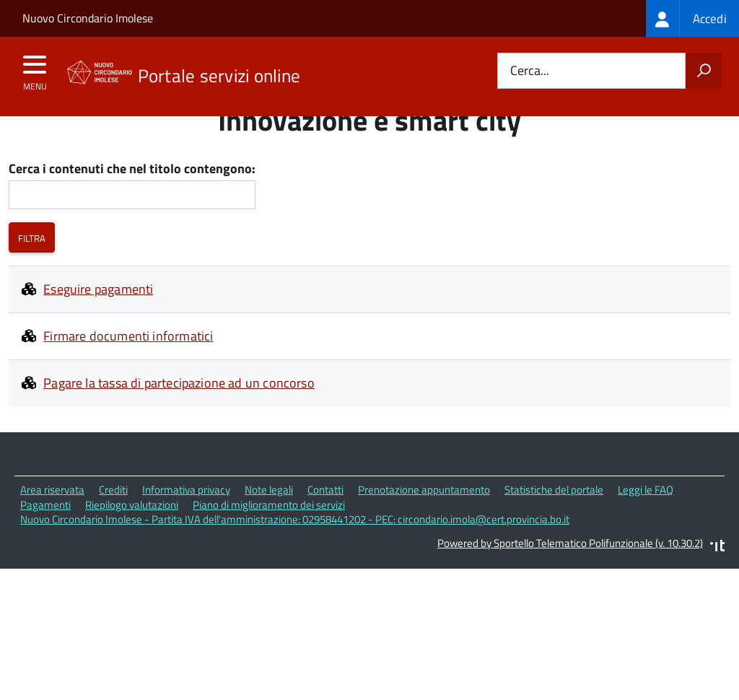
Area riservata (52, 524)
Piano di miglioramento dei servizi (269, 538)
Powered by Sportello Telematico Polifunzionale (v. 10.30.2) (570, 577)
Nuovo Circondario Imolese (88, 18)
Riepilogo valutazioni (132, 538)
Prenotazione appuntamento (424, 524)
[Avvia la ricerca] (704, 71)
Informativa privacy (186, 524)
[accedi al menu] (35, 69)
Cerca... (530, 71)
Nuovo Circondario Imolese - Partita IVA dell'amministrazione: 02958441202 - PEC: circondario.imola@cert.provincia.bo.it (295, 553)
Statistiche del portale (554, 524)
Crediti (113, 524)
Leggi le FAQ (646, 524)
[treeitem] (692, 18)
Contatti (325, 524)
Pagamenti (45, 538)
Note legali (269, 524)
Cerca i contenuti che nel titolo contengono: (132, 203)
